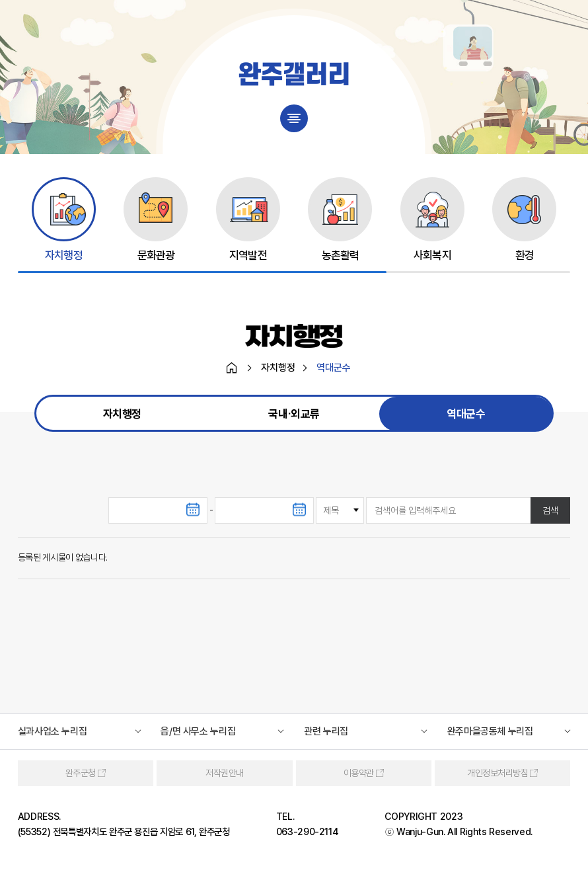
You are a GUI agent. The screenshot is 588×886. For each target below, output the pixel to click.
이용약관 (359, 774)
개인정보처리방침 (497, 774)
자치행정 (122, 415)
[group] (64, 220)
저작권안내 (225, 774)
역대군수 (466, 415)
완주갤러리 (294, 76)
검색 (550, 511)
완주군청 (81, 774)
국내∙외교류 (294, 415)
